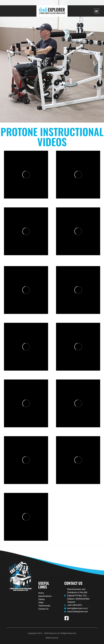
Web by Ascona (52, 638)
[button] (97, 11)
